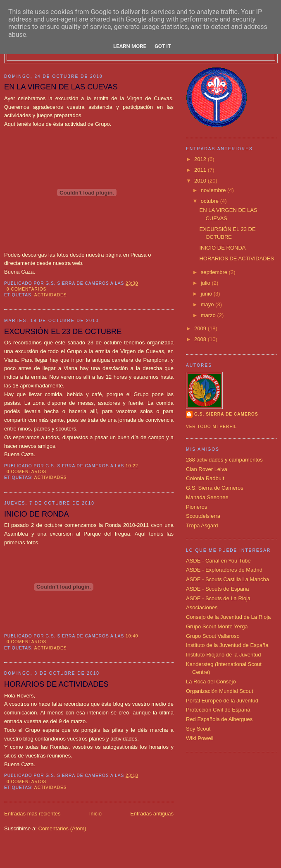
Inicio (95, 814)
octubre (211, 201)
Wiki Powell (200, 738)
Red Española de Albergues (219, 719)
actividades (51, 295)
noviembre (214, 190)
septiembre (215, 272)
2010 (201, 181)
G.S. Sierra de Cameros (215, 488)
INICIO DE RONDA (37, 514)
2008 (201, 339)
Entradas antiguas (152, 814)
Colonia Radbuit (205, 478)
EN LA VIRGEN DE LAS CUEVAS (61, 87)
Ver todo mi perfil (211, 427)
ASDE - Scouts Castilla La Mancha (227, 579)
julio (206, 283)
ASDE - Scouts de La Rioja (218, 598)
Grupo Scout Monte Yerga (217, 626)
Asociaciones (202, 607)
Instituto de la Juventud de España (227, 645)
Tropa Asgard (202, 525)
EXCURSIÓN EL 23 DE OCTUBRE (63, 332)
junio (207, 294)
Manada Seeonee (207, 497)
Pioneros (196, 507)
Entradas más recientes (32, 814)
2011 (201, 170)
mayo (208, 304)
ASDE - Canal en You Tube (218, 561)
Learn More (130, 46)
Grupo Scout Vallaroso (213, 636)
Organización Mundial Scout (220, 691)
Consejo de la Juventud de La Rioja (228, 617)
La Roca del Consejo (211, 682)
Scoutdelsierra (203, 516)
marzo (209, 315)
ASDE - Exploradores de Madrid (224, 570)
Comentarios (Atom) (62, 828)
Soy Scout (198, 729)
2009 (201, 328)
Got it (163, 46)
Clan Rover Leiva (207, 469)
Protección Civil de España (218, 710)
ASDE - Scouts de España (217, 589)
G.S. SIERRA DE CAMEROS (226, 414)
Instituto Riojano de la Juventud (223, 655)
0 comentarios (26, 289)
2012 (201, 159)
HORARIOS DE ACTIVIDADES (56, 684)
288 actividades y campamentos (224, 460)
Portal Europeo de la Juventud (222, 701)
